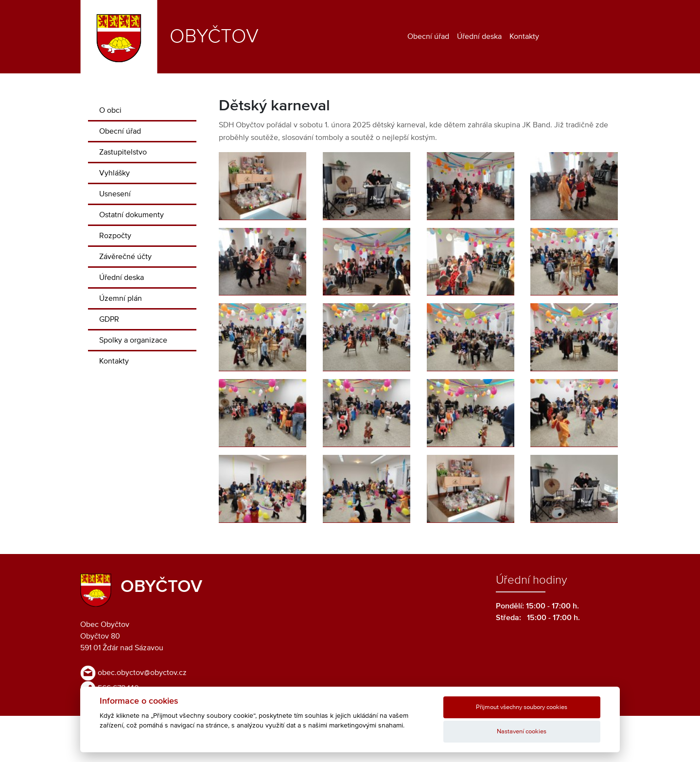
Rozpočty (115, 236)
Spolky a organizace (133, 340)
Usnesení (115, 194)
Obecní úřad (428, 36)
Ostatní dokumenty (131, 215)
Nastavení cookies (522, 732)
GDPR (109, 319)
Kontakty (524, 36)
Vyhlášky (114, 173)
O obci (110, 110)
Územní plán (121, 298)
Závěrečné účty (125, 257)
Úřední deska (479, 36)
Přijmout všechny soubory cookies (522, 707)
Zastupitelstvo (123, 152)
